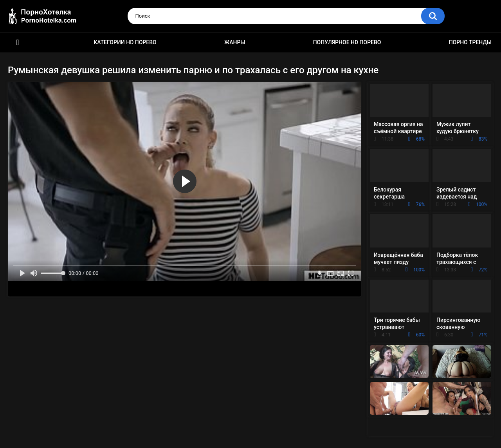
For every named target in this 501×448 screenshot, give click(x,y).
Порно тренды (470, 42)
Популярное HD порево (347, 42)
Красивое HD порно (18, 42)
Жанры (235, 42)
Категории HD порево (125, 42)
